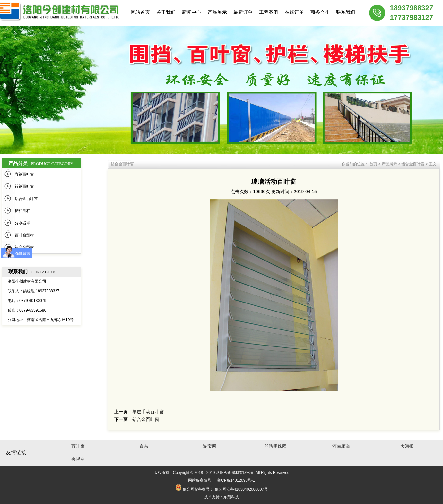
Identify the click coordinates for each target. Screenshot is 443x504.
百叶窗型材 (24, 235)
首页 (373, 164)
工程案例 (269, 12)
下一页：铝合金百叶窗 (137, 419)
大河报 (407, 446)
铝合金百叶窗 (26, 199)
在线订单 (294, 12)
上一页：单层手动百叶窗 (139, 412)
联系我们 (346, 12)
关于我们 (166, 12)
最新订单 (243, 12)
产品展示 (217, 12)
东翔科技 (231, 497)
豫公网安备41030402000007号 (241, 489)
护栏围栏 (22, 211)
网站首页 (140, 12)
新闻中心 (192, 12)
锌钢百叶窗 (24, 186)
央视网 (78, 459)
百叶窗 (78, 446)
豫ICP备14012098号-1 (236, 480)
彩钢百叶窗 (24, 174)
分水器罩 (22, 223)
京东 (144, 446)
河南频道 (341, 446)
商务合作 (320, 12)
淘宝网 (210, 446)
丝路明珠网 (275, 446)
